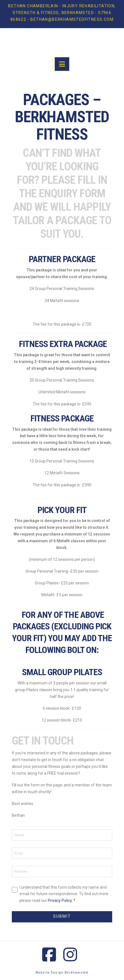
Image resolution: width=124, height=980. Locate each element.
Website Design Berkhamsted (62, 973)
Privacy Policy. (60, 900)
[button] (62, 64)
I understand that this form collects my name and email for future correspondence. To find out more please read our (64, 894)
